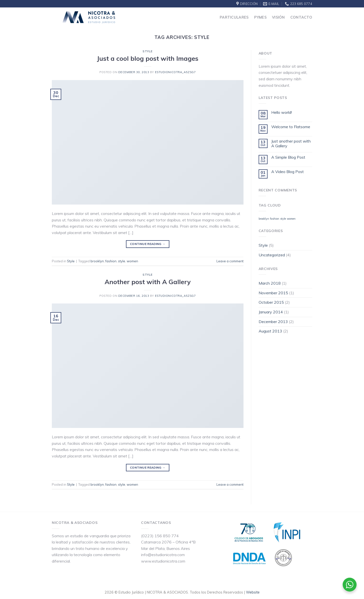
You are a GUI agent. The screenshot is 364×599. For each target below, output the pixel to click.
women (132, 261)
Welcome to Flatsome (291, 127)
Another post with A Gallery (148, 282)
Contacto (301, 17)
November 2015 (273, 293)
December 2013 (273, 322)
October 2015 (271, 302)
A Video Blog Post (288, 172)
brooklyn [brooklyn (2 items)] (264, 219)
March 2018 (270, 283)
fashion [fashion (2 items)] (275, 219)
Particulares (234, 17)
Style (148, 51)
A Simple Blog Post (288, 157)
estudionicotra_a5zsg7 (175, 72)
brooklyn (97, 261)
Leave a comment (230, 261)
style (122, 261)
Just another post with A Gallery (291, 144)
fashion (111, 261)
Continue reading (148, 244)
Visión (278, 17)
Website (253, 592)
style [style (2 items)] (283, 219)
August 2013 (270, 331)
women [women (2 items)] (291, 219)
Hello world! (282, 112)
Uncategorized (272, 255)
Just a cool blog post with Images (148, 58)
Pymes (260, 17)
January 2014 (271, 312)
